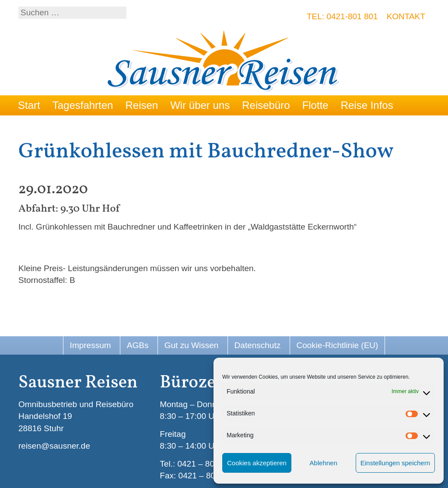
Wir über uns (200, 105)
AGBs (138, 345)
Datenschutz (258, 345)
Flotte (315, 105)
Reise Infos (367, 105)
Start (29, 105)
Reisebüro (266, 105)
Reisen (142, 105)
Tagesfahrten (83, 105)
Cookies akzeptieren (257, 463)
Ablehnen (324, 463)
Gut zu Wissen (192, 345)
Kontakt (406, 16)
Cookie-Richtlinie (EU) (338, 345)
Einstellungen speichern (395, 463)
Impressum (91, 345)
